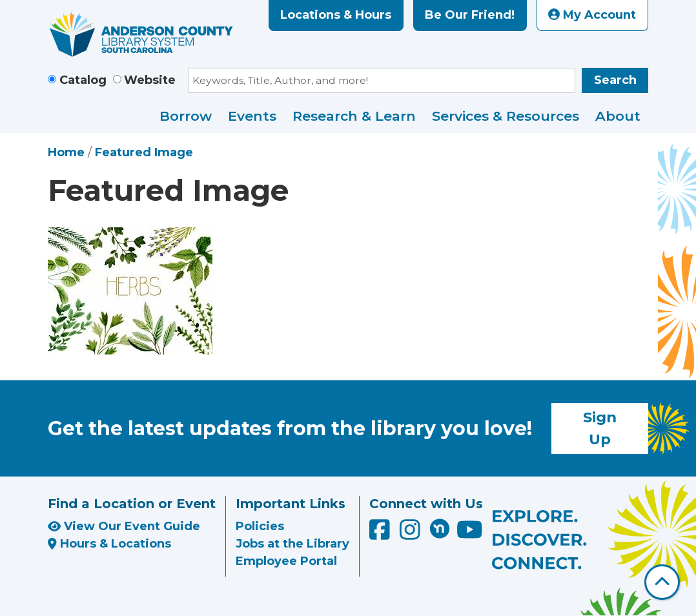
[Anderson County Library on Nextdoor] (440, 528)
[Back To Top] (662, 582)
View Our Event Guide (124, 526)
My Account (592, 15)
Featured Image (144, 152)
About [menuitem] (618, 116)
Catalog (83, 80)
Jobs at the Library (292, 544)
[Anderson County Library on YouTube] (470, 535)
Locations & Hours (336, 15)
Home (66, 152)
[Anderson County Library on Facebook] (381, 535)
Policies (260, 526)
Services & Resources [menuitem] (506, 116)
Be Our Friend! (470, 15)
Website (150, 80)
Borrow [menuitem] (186, 116)
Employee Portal (286, 561)
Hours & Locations (109, 544)
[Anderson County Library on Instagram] (412, 535)
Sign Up (600, 428)
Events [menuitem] (252, 116)
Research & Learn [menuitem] (354, 116)
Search (615, 80)
